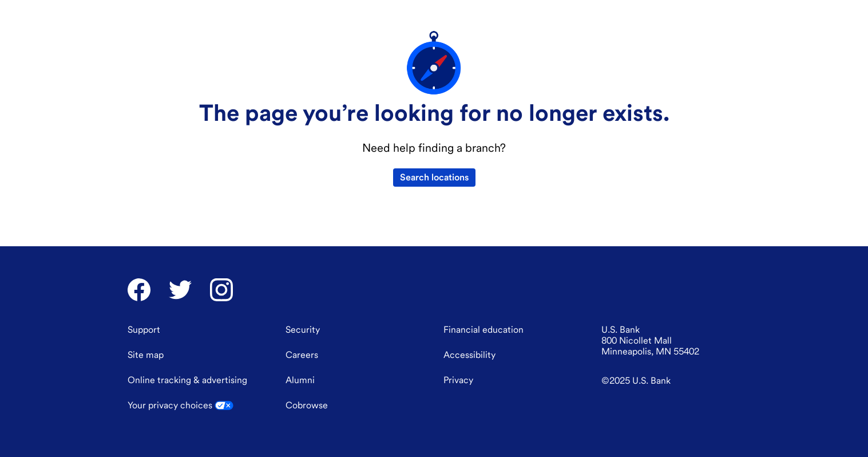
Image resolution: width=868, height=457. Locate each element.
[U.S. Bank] (162, 41)
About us (141, 12)
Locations (558, 12)
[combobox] (637, 11)
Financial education (199, 12)
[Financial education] (483, 344)
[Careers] (302, 369)
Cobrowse (307, 419)
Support (517, 12)
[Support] (144, 344)
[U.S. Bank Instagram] (221, 304)
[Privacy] (458, 394)
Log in (721, 10)
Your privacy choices (181, 419)
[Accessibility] (469, 369)
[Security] (303, 344)
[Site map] (146, 369)
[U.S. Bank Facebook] (139, 304)
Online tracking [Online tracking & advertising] (187, 394)
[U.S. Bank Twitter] (180, 304)
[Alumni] (300, 394)
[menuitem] (223, 41)
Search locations (434, 237)
